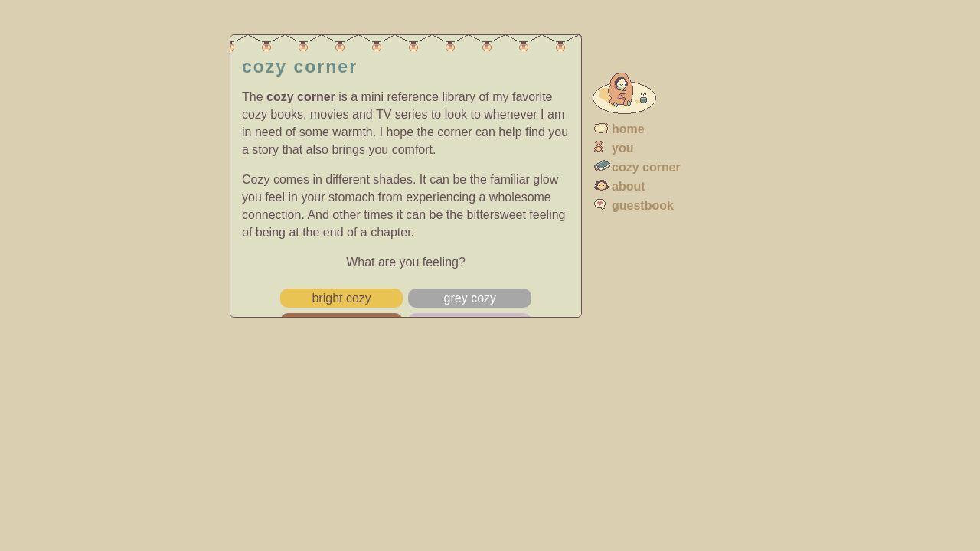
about (629, 186)
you (622, 148)
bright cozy (341, 298)
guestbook (643, 205)
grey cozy (470, 298)
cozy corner (646, 167)
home (628, 129)
